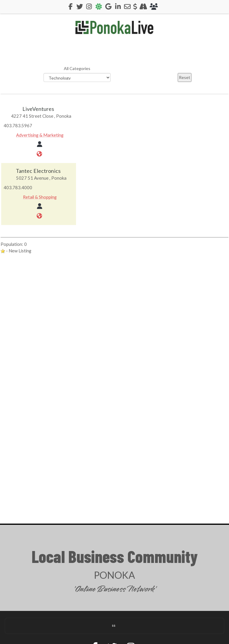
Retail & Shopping (40, 197)
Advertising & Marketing (40, 135)
